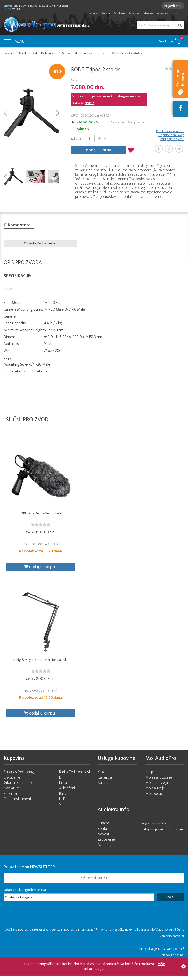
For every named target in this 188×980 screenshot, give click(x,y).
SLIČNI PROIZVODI (28, 420)
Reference (148, 13)
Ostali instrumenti (18, 803)
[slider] (34, 526)
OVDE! (89, 104)
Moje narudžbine (159, 782)
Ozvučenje (12, 782)
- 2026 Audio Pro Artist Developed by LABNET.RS (42, 977)
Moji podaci (154, 798)
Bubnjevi (10, 798)
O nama (94, 13)
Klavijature (12, 792)
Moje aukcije (155, 792)
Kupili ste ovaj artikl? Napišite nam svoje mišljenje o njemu (170, 135)
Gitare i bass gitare (18, 787)
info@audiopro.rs (162, 934)
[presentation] (41, 921)
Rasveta (65, 798)
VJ (61, 809)
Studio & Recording (19, 776)
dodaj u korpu (99, 150)
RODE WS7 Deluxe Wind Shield (34, 514)
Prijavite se (172, 6)
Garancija (134, 13)
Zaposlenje (162, 13)
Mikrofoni (67, 792)
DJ (61, 782)
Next (57, 113)
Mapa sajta (106, 849)
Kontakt (106, 13)
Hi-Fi (62, 803)
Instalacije (67, 787)
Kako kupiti (120, 13)
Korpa (150, 776)
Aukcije (103, 787)
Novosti (175, 13)
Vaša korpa (171, 40)
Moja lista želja (157, 787)
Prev (6, 113)
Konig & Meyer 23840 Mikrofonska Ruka (34, 665)
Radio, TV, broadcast (75, 776)
